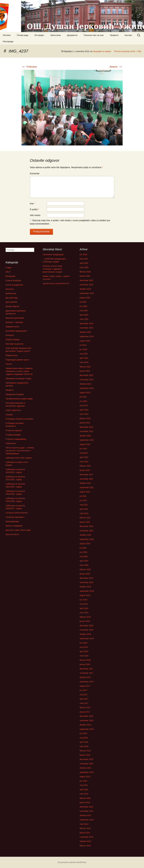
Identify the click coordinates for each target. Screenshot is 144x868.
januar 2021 (85, 522)
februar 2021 (85, 518)
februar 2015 (85, 798)
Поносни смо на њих (94, 35)
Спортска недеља (14, 430)
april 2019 (84, 608)
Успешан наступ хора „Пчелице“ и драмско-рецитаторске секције (52, 269)
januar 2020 (85, 574)
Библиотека (11, 293)
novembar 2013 (86, 837)
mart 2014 (84, 824)
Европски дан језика (15, 318)
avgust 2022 (85, 444)
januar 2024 (85, 371)
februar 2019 (85, 617)
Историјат (39, 35)
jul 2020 (83, 548)
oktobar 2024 (85, 332)
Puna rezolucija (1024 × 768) (129, 51)
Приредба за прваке (102, 51)
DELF (8, 272)
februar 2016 (85, 751)
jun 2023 (83, 401)
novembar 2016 (86, 720)
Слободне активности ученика (19, 419)
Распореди (8, 41)
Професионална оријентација (19, 399)
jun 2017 (83, 690)
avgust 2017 (85, 686)
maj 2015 (84, 785)
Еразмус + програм (14, 322)
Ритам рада (23, 35)
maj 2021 (84, 505)
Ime (32, 204)
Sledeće (116, 67)
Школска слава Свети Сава (18, 530)
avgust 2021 (85, 492)
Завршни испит (13, 327)
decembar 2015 (86, 759)
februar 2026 (85, 272)
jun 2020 (83, 552)
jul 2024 (83, 345)
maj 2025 (84, 311)
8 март (9, 268)
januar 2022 (85, 470)
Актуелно (10, 289)
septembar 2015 (87, 772)
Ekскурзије (10, 276)
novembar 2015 (86, 764)
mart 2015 (84, 794)
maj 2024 (84, 354)
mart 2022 (84, 462)
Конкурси (10, 335)
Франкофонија (12, 521)
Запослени (56, 35)
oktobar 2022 (85, 436)
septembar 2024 (87, 336)
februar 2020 (85, 569)
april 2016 (84, 742)
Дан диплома (12, 298)
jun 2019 (83, 600)
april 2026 (84, 263)
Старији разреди (13, 435)
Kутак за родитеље (14, 285)
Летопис (7, 35)
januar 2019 (85, 621)
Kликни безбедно (13, 280)
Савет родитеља (13, 410)
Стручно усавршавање (16, 439)
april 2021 (84, 509)
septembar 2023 (87, 388)
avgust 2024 (85, 341)
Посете (9, 364)
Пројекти (114, 35)
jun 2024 (83, 349)
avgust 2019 (85, 595)
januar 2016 (85, 755)
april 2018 (84, 651)
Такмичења (11, 443)
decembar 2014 (86, 807)
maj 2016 (84, 738)
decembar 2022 (86, 427)
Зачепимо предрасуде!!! (16, 331)
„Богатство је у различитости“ (56, 283)
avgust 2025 (85, 298)
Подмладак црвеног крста (17, 360)
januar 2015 (85, 802)
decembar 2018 (86, 626)
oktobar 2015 (85, 768)
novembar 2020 (86, 531)
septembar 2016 (87, 729)
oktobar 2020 (85, 535)
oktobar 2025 (85, 289)
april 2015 (84, 789)
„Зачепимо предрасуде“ (53, 254)
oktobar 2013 (85, 841)
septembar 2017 (87, 682)
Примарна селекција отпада (18, 378)
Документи (72, 35)
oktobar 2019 (85, 587)
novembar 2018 (86, 630)
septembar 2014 (87, 820)
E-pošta (34, 209)
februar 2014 (85, 828)
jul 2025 (83, 302)
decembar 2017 (86, 669)
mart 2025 (84, 319)
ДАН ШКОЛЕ (11, 302)
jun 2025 (83, 306)
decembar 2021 (86, 475)
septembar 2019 (87, 591)
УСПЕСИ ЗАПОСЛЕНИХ (17, 513)
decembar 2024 (86, 323)
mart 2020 (84, 565)
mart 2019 (84, 613)
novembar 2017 (86, 673)
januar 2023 (85, 423)
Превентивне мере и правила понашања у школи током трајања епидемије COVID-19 (19, 371)
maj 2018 (84, 647)
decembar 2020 (86, 526)
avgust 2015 (85, 777)
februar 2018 (85, 660)
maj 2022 (84, 453)
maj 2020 (84, 556)
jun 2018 (83, 643)
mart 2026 (84, 267)
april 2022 (84, 457)
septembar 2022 (87, 440)
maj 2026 (84, 259)
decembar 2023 (86, 375)
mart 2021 (84, 513)
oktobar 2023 (85, 384)
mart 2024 (84, 362)
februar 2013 (85, 846)
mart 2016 (84, 746)
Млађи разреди (13, 339)
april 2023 (84, 410)
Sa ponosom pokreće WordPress (72, 862)
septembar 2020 (87, 539)
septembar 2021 (87, 487)
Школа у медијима (14, 526)
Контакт (128, 35)
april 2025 (84, 315)
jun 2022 (83, 449)
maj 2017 (84, 695)
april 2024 (84, 358)
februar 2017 (85, 708)
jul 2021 (83, 496)
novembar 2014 (86, 811)
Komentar (35, 174)
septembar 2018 (87, 638)
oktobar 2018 (85, 634)
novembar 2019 (86, 582)
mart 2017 (84, 703)
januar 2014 (85, 833)
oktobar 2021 (85, 483)
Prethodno (29, 67)
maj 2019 (84, 604)
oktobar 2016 (85, 725)
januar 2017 (85, 712)
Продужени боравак (15, 394)
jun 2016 (83, 733)
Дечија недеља (12, 306)
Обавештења (12, 355)
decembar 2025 (86, 280)
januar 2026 (85, 276)
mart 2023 (84, 414)
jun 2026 (83, 254)
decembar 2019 (86, 578)
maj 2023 (84, 405)
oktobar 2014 (85, 815)
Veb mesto (35, 215)
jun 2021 (83, 500)
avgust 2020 (85, 544)
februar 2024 (85, 367)
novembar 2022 (86, 431)
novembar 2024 (86, 328)
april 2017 (84, 699)
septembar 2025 (87, 293)
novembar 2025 (86, 285)
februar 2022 (85, 466)
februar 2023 (85, 418)
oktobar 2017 (85, 677)
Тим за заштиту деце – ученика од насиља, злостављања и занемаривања (20, 451)
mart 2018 (84, 656)
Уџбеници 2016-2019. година (19, 458)
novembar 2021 (86, 479)
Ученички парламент (15, 517)
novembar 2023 (86, 380)
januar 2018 (85, 664)
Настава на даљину (15, 344)
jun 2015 (83, 781)
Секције (9, 415)
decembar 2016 (86, 716)
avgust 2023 (85, 393)
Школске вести (12, 534)
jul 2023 (83, 397)
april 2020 (84, 561)
